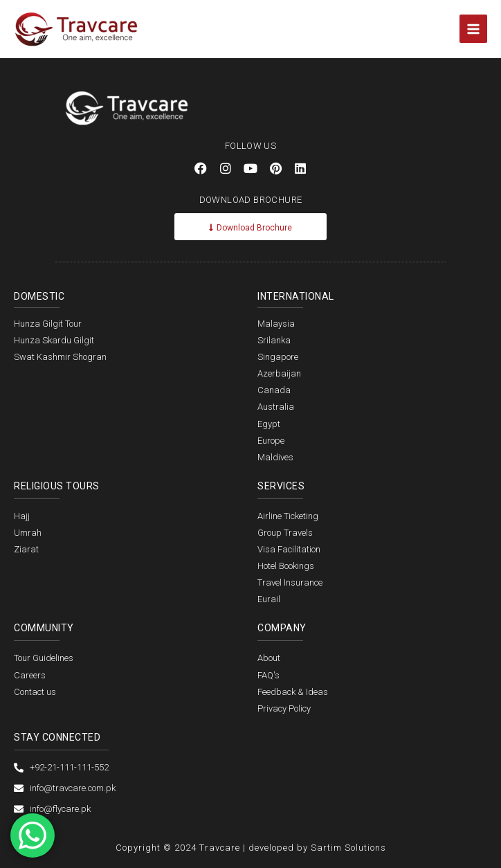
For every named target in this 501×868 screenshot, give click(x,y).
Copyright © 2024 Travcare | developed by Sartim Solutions (251, 848)
